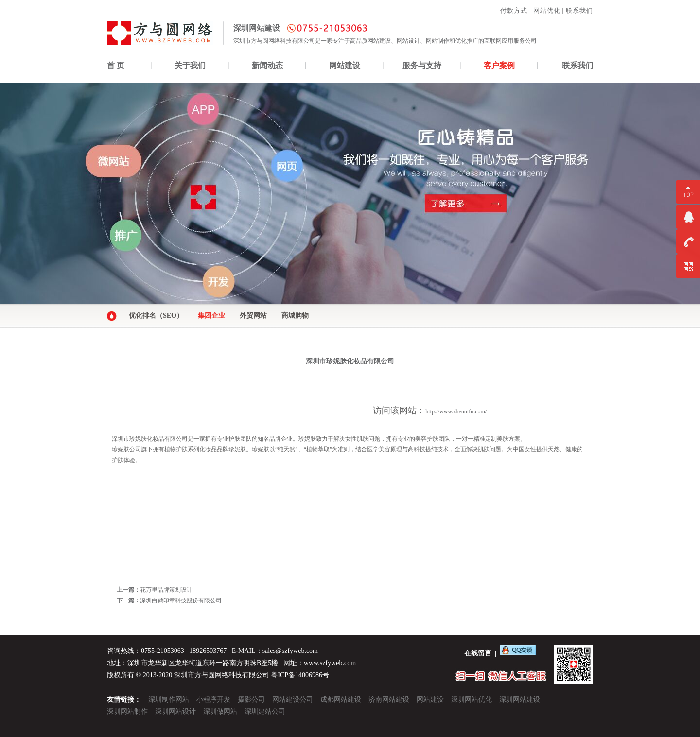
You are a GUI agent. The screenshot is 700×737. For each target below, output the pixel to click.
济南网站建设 (389, 699)
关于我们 (190, 65)
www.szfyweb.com (330, 663)
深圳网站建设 (520, 699)
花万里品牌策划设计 (166, 590)
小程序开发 (213, 699)
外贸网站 (253, 316)
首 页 (116, 65)
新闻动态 (267, 65)
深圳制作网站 (169, 699)
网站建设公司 (293, 699)
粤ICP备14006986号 (300, 675)
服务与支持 (422, 65)
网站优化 (547, 10)
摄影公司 (251, 699)
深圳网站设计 (175, 711)
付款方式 (514, 10)
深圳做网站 (220, 711)
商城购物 (295, 316)
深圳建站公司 (265, 711)
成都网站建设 (341, 699)
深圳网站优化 (472, 699)
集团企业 (211, 316)
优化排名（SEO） (156, 316)
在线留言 (478, 653)
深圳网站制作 (127, 711)
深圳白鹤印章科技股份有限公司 (181, 600)
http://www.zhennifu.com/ (456, 411)
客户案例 (499, 65)
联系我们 (579, 10)
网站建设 (345, 65)
